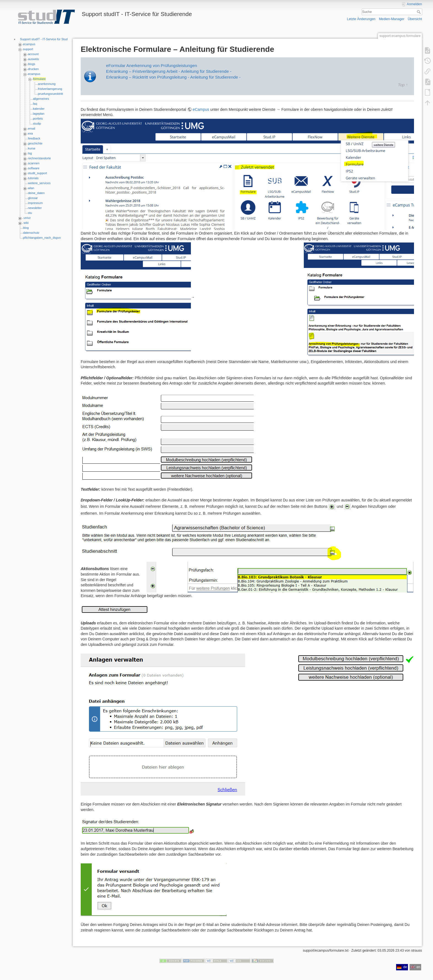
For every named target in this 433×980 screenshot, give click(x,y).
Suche (419, 12)
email (32, 128)
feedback (34, 138)
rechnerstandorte (40, 158)
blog (26, 228)
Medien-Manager (392, 19)
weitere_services (39, 183)
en (415, 967)
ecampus (29, 44)
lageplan (39, 114)
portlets (38, 119)
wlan (31, 188)
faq (35, 104)
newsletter (35, 208)
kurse (32, 148)
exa (31, 133)
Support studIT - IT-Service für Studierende (49, 39)
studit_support (38, 173)
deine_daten (36, 193)
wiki (26, 223)
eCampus (201, 109)
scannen (34, 163)
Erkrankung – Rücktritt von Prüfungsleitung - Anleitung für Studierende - (173, 77)
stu (30, 213)
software (34, 168)
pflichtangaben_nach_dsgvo (42, 238)
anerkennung (47, 84)
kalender (39, 109)
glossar (33, 198)
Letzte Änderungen (361, 19)
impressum (36, 203)
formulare (39, 79)
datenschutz (31, 233)
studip (37, 123)
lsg (30, 153)
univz (27, 218)
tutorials (33, 178)
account (33, 54)
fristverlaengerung (50, 89)
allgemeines (41, 99)
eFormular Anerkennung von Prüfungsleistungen (151, 65)
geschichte (35, 143)
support (28, 49)
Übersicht (415, 19)
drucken (33, 69)
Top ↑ (403, 85)
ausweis (34, 59)
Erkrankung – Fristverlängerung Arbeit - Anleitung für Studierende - (169, 71)
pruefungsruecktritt (51, 94)
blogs (32, 64)
